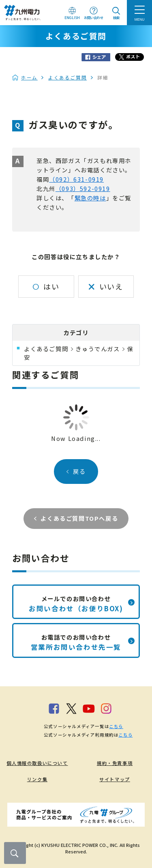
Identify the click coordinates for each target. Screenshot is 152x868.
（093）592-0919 (83, 188)
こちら (116, 726)
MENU (140, 19)
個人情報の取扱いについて (37, 763)
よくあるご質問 (67, 77)
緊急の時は (90, 198)
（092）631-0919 (76, 179)
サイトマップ (115, 779)
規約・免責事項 (115, 763)
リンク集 (37, 779)
